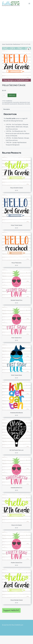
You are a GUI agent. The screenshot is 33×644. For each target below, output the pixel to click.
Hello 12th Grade (16, 525)
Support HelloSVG (11, 610)
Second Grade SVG (13, 104)
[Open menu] (29, 3)
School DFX (7, 104)
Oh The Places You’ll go (16, 450)
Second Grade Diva (16, 300)
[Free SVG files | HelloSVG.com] (12, 4)
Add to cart (12, 95)
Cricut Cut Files (16, 102)
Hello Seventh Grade (16, 188)
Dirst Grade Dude (16, 375)
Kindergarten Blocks (17, 413)
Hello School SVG (23, 102)
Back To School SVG (8, 102)
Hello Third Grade (17, 225)
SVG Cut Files (27, 104)
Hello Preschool (16, 263)
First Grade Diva (16, 338)
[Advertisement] (16, 24)
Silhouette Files (21, 104)
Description (7, 109)
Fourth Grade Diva (17, 563)
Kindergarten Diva (16, 488)
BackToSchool (9, 101)
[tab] (16, 109)
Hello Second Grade (17, 600)
